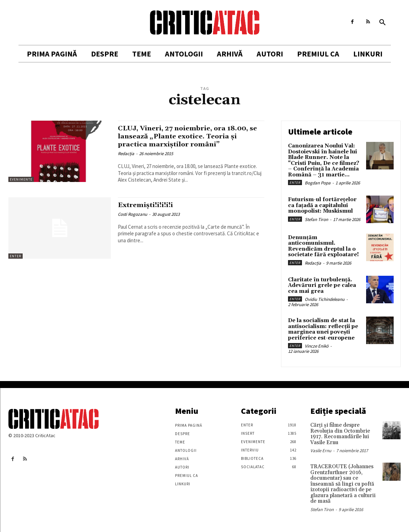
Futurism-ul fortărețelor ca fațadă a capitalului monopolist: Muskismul (322, 205)
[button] (383, 23)
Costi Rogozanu (132, 214)
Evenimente (21, 179)
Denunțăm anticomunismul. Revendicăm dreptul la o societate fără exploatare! (323, 246)
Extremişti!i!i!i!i (150, 205)
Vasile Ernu (321, 451)
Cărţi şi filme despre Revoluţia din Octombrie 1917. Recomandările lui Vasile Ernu (340, 434)
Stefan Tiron (316, 219)
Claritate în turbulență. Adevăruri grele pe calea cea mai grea (322, 286)
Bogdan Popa (318, 183)
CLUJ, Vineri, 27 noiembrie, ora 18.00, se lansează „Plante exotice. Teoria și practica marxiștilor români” (191, 136)
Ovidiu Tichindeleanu (325, 299)
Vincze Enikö (317, 346)
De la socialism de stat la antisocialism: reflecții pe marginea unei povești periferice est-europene (323, 329)
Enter (16, 256)
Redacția (126, 154)
